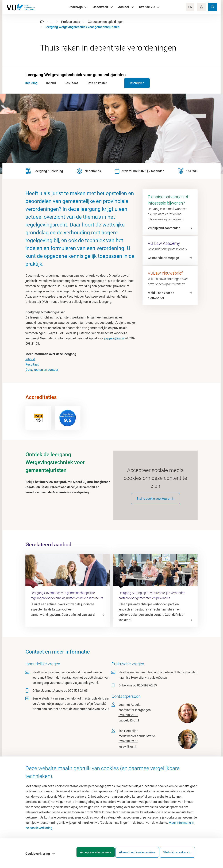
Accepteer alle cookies (89, 855)
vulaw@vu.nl (159, 682)
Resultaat (32, 364)
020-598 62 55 (147, 690)
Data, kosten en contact (42, 370)
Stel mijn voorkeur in (177, 855)
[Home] (42, 22)
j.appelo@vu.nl (114, 338)
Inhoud (30, 359)
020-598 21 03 (77, 695)
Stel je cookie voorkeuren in (155, 503)
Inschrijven (129, 83)
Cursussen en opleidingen (106, 22)
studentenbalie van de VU (91, 713)
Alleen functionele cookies (134, 855)
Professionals (71, 22)
